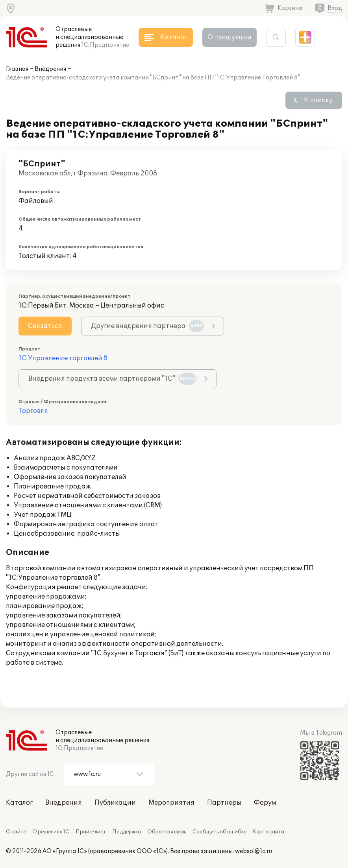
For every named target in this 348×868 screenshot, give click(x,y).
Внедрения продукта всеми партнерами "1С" (112, 379)
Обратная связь (167, 832)
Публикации (115, 803)
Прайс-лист (91, 832)
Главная (17, 69)
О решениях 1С (51, 832)
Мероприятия (171, 803)
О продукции (230, 37)
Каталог (19, 803)
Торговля (33, 411)
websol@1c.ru (254, 851)
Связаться (45, 326)
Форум (265, 803)
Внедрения (50, 69)
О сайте (16, 832)
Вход (335, 8)
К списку (318, 100)
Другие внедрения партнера (147, 326)
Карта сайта (268, 832)
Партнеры (224, 803)
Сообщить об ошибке (219, 832)
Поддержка (127, 832)
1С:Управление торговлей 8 (63, 358)
